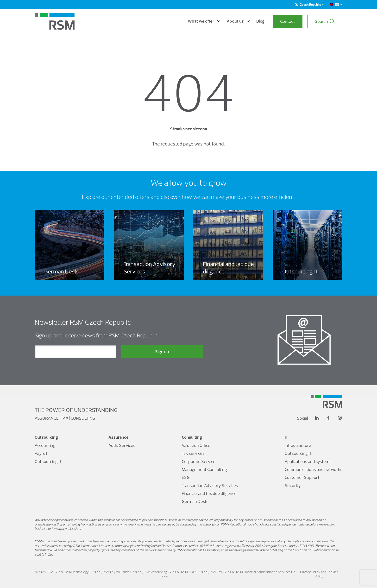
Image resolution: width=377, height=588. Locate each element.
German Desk (195, 501)
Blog (260, 21)
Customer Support (302, 477)
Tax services (193, 453)
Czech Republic (310, 5)
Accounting (45, 445)
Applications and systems (308, 461)
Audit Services (122, 445)
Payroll (41, 453)
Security (293, 485)
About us (238, 21)
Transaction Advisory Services (210, 485)
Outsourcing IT (48, 461)
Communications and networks (314, 469)
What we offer (204, 21)
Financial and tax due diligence (209, 493)
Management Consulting (204, 469)
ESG (186, 477)
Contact (288, 21)
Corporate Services (200, 461)
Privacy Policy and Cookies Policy (319, 574)
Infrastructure (298, 445)
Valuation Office (196, 445)
